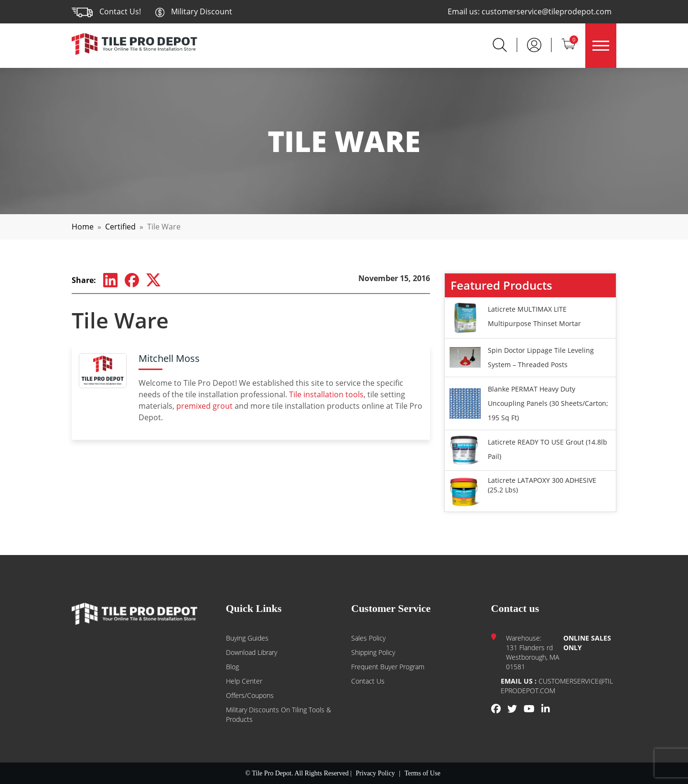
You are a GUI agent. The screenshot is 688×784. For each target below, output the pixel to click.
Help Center (244, 681)
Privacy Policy (376, 773)
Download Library (252, 652)
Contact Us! (120, 11)
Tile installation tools (326, 394)
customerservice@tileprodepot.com (547, 11)
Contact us (368, 681)
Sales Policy (368, 638)
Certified (120, 227)
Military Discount (194, 11)
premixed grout (204, 406)
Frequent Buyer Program (388, 667)
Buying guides (247, 638)
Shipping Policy (373, 652)
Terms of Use (422, 773)
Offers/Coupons (250, 695)
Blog (232, 667)
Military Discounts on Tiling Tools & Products (279, 714)
